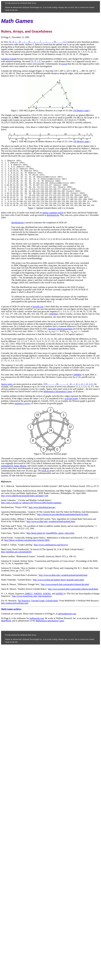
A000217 (29, 603)
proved (64, 64)
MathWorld (6, 630)
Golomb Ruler (52, 610)
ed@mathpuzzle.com (67, 623)
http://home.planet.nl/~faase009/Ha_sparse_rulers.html (50, 542)
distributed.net (53, 224)
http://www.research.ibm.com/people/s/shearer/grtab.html (73, 598)
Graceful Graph (38, 610)
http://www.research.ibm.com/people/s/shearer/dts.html (65, 594)
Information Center (63, 401)
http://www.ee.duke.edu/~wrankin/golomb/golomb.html (51, 531)
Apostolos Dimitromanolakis (60, 338)
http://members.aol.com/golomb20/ (16, 561)
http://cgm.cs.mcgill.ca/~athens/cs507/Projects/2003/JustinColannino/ (31, 512)
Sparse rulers (7, 393)
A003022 (53, 323)
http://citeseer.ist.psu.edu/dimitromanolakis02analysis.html (63, 524)
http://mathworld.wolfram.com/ (15, 612)
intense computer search (53, 222)
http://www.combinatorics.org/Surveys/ (51, 554)
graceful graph (71, 408)
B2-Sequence (24, 610)
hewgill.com (38, 316)
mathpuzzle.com (37, 628)
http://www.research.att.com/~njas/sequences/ (32, 605)
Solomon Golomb (9, 59)
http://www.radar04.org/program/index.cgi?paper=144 (25, 505)
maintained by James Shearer (14, 475)
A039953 (59, 603)
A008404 (77, 384)
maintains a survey (23, 413)
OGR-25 (45, 480)
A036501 (47, 603)
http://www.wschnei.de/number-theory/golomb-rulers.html (58, 589)
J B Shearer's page (81, 110)
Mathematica (49, 401)
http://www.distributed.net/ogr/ (42, 517)
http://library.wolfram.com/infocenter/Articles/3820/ (27, 549)
